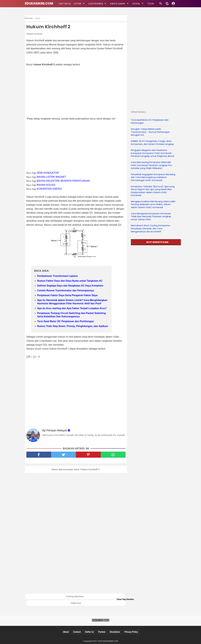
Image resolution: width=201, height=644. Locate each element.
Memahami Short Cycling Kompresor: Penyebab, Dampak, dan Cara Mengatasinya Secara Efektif (151, 228)
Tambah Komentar (34, 34)
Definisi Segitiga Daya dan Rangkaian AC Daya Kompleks (70, 286)
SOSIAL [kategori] (139, 3)
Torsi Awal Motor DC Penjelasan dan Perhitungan (66, 321)
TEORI (151, 4)
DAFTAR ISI (65, 4)
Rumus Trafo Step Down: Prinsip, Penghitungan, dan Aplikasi (73, 326)
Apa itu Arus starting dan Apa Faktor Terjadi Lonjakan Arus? (72, 308)
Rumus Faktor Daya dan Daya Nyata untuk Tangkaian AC (70, 281)
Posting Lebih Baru (75, 596)
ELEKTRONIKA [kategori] (98, 3)
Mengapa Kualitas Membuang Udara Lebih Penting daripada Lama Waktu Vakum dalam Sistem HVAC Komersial (153, 204)
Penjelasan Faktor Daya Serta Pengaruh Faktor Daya (67, 295)
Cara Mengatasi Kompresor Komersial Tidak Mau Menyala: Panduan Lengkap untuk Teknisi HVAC (151, 217)
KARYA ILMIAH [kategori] (120, 3)
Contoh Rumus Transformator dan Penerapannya (66, 290)
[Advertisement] (77, 90)
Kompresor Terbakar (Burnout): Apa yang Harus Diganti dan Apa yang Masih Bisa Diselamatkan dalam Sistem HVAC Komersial (153, 191)
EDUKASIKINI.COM (39, 3)
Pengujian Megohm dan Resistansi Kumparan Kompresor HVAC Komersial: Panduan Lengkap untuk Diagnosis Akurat (153, 153)
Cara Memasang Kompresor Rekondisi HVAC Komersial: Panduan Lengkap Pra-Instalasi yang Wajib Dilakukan (152, 165)
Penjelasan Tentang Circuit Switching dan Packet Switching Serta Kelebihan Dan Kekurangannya (72, 315)
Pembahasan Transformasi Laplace (58, 276)
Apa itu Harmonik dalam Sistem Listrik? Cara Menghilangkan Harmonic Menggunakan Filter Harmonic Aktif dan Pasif (72, 302)
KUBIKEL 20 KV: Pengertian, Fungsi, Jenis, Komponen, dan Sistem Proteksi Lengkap (152, 143)
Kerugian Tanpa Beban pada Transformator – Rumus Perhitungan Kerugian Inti (150, 132)
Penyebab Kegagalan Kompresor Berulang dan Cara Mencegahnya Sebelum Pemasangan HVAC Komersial (153, 177)
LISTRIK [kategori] (80, 3)
